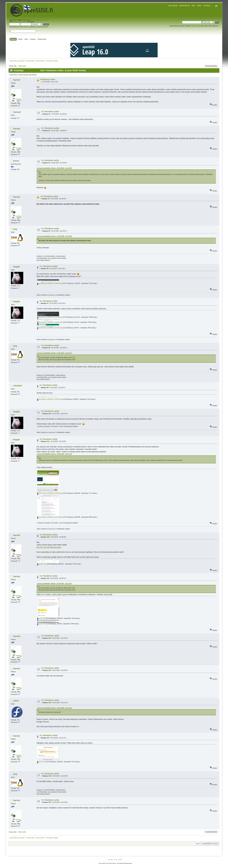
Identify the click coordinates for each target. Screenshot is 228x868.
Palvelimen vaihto (48, 79)
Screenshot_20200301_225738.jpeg (50, 517)
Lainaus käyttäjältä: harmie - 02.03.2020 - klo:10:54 (54, 708)
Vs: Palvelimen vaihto (50, 112)
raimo (16, 701)
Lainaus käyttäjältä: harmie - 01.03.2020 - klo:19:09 (54, 236)
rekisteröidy (43, 20)
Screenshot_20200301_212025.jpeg (50, 322)
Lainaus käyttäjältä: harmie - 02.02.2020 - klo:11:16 (54, 454)
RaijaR (17, 267)
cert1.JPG (41, 618)
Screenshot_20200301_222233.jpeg (50, 399)
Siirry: (198, 844)
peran (16, 161)
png (15, 229)
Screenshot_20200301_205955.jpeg (50, 283)
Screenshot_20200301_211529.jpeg (50, 317)
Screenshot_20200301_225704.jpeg (50, 493)
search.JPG (42, 564)
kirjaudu (34, 20)
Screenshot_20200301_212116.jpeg (50, 328)
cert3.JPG (41, 762)
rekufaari (18, 386)
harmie (17, 80)
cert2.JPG (41, 624)
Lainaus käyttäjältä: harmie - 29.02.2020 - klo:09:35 (54, 168)
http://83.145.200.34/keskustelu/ (49, 547)
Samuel (17, 112)
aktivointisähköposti (20, 22)
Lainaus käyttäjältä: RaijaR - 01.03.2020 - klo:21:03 (54, 353)
